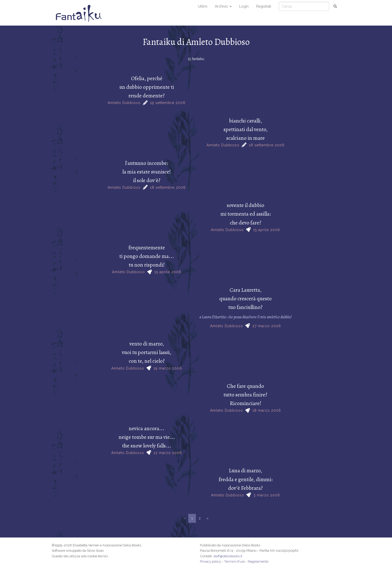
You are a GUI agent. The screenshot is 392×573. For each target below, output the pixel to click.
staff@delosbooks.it (228, 556)
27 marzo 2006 (267, 326)
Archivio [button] (223, 6)
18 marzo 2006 (267, 410)
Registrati (264, 6)
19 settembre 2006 (168, 103)
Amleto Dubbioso (124, 103)
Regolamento (258, 561)
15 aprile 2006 (267, 230)
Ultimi (203, 6)
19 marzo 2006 (168, 368)
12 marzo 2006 (168, 453)
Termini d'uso (234, 561)
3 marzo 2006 (267, 495)
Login (244, 6)
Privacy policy (210, 561)
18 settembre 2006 (267, 145)
